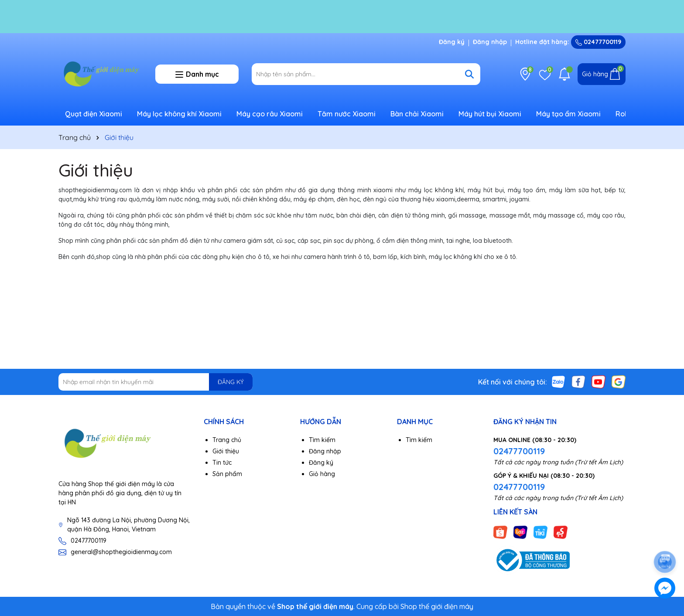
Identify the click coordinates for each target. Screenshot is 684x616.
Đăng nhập (490, 42)
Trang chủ (227, 440)
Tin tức (222, 463)
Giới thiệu (96, 170)
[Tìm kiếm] (469, 74)
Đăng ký (452, 42)
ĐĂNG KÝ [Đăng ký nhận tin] (231, 382)
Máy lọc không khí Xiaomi (179, 114)
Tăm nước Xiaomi (347, 114)
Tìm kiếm (322, 440)
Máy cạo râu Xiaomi (270, 114)
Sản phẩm (227, 474)
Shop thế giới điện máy (437, 606)
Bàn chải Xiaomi (417, 114)
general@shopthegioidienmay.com (121, 552)
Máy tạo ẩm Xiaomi (568, 114)
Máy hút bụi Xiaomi (490, 114)
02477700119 (598, 42)
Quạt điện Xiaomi (94, 114)
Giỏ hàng (322, 474)
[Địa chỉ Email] (156, 382)
